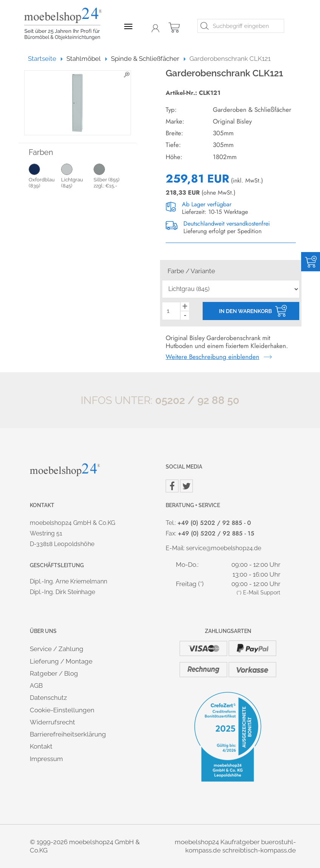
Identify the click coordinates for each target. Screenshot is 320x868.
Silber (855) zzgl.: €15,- (110, 176)
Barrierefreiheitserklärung (68, 734)
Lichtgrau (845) (77, 176)
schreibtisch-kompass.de (259, 850)
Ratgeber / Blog (54, 673)
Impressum (46, 759)
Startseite (45, 59)
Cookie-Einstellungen (62, 710)
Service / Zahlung (57, 649)
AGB (36, 685)
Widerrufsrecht (52, 722)
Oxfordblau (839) (45, 176)
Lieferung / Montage (61, 661)
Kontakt (41, 746)
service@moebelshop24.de (224, 548)
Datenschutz (48, 698)
